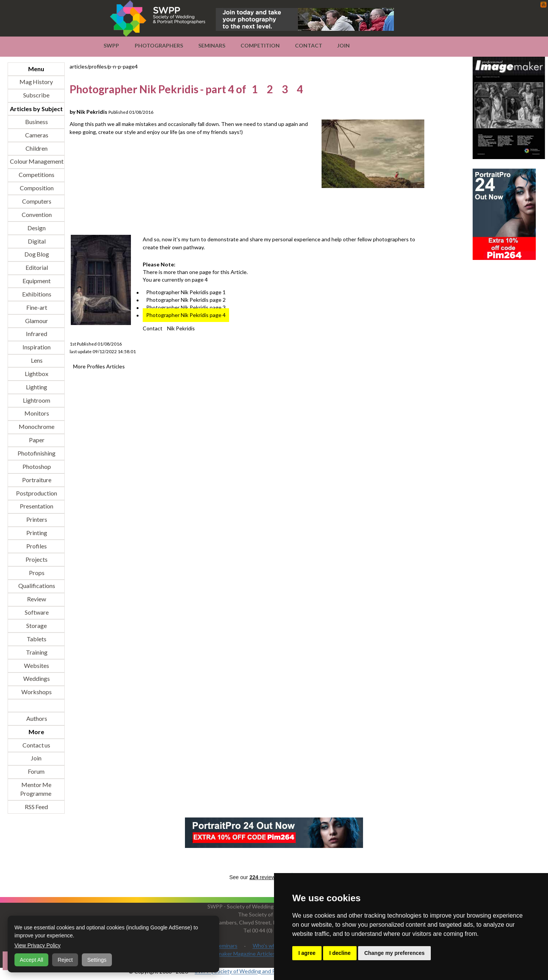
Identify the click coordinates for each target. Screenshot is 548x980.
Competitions (36, 175)
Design (36, 228)
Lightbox (36, 374)
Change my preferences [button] (394, 953)
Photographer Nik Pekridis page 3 (186, 308)
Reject (65, 960)
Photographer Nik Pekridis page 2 (186, 300)
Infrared (36, 334)
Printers (36, 520)
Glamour (36, 321)
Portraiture (36, 480)
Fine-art (36, 307)
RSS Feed (36, 807)
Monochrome (36, 427)
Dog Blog (36, 254)
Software (36, 613)
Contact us (36, 745)
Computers (36, 201)
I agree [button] (307, 953)
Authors (36, 718)
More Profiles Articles (99, 366)
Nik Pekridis (181, 328)
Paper (36, 440)
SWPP (111, 45)
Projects (36, 559)
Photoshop (36, 466)
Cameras (36, 135)
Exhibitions (36, 294)
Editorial (36, 268)
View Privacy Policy (37, 945)
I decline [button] (340, 953)
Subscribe (36, 95)
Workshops (36, 692)
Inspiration (36, 347)
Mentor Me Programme (36, 789)
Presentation (36, 506)
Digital (36, 241)
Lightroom (36, 400)
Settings (97, 960)
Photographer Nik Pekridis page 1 (186, 292)
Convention (36, 214)
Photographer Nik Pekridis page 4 (186, 315)
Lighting (36, 387)
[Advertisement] (208, 212)
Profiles (36, 546)
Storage (36, 625)
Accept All (31, 960)
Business (36, 122)
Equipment (36, 281)
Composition (36, 188)
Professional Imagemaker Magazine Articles (224, 954)
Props (36, 573)
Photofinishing (36, 453)
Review (36, 599)
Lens (36, 361)
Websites (36, 665)
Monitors (36, 414)
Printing (36, 533)
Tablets (36, 639)
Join (343, 45)
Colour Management (36, 162)
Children (36, 148)
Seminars (212, 45)
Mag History (36, 82)
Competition (260, 45)
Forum (36, 772)
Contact (309, 45)
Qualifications (36, 586)
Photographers (159, 45)
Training (36, 652)
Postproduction (36, 493)
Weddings (36, 679)
